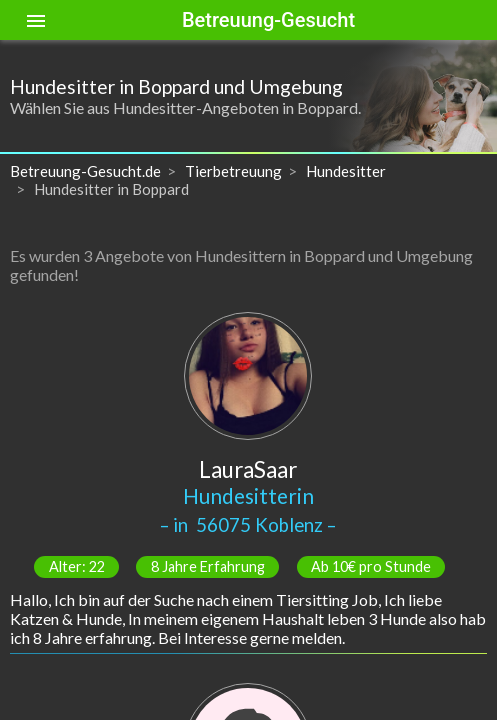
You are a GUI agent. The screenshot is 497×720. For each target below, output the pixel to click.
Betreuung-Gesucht (268, 20)
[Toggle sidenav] (36, 20)
